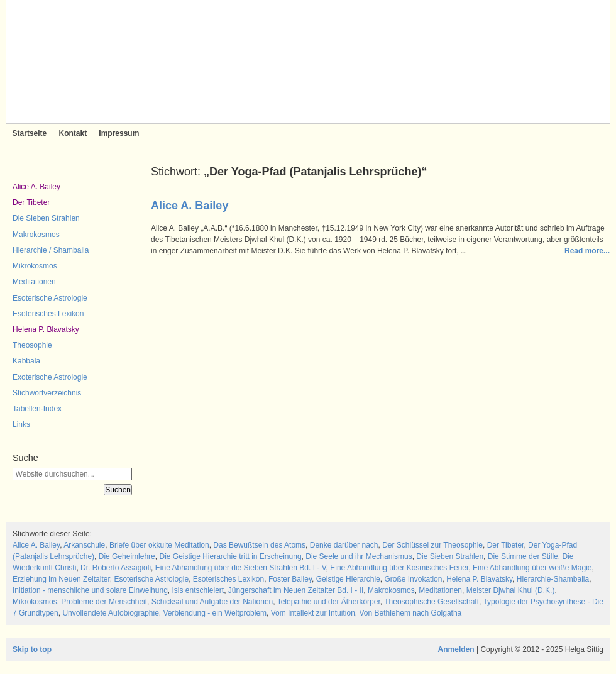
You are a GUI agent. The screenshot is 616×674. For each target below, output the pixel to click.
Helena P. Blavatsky (46, 329)
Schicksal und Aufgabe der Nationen (212, 602)
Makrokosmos (36, 235)
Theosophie (32, 345)
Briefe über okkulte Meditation (159, 545)
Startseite (30, 133)
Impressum (119, 133)
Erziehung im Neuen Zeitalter (61, 579)
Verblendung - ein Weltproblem (215, 613)
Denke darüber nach (344, 545)
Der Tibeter (31, 202)
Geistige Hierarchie (348, 579)
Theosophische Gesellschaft (432, 602)
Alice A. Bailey (36, 187)
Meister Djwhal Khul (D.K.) (511, 590)
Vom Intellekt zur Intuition (313, 613)
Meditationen (34, 282)
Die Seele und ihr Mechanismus (359, 556)
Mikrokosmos (35, 266)
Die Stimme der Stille (523, 556)
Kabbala (26, 361)
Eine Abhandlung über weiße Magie (532, 568)
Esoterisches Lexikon (48, 314)
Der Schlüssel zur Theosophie (432, 545)
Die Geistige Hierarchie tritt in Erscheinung (230, 556)
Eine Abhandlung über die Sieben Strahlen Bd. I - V (241, 568)
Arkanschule (84, 545)
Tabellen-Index (37, 409)
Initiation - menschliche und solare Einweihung (90, 590)
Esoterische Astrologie (50, 298)
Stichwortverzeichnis (47, 393)
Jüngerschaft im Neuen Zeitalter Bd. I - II (296, 590)
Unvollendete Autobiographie (110, 613)
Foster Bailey (290, 579)
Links (21, 424)
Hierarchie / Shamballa (51, 250)
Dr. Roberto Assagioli (116, 568)
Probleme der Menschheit (104, 602)
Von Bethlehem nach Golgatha (410, 613)
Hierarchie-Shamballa (553, 579)
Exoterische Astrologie (50, 377)
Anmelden (456, 649)
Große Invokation (413, 579)
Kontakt (73, 133)
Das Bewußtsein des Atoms (259, 545)
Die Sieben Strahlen (46, 218)
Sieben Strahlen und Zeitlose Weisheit (308, 62)
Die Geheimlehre (127, 556)
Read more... (587, 251)
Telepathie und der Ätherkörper (329, 602)
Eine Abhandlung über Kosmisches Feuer (399, 568)
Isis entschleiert (198, 590)
